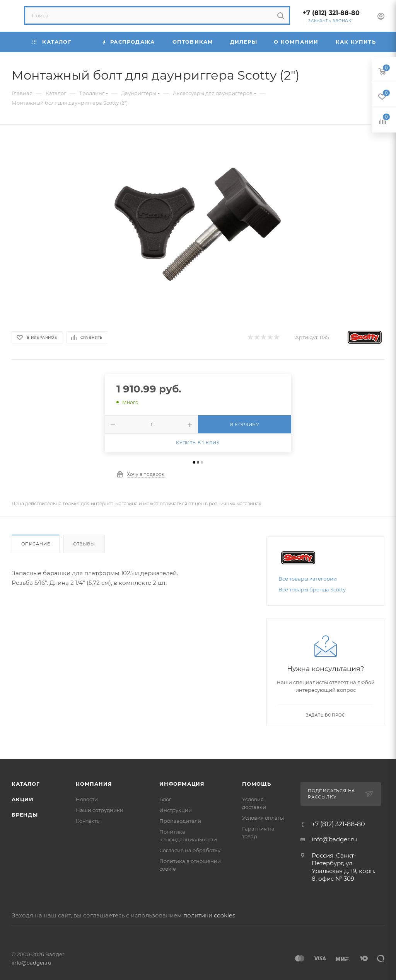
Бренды (25, 815)
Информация (182, 784)
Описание (36, 544)
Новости (87, 799)
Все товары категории (308, 579)
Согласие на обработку (190, 850)
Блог (165, 799)
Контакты (88, 821)
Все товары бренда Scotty (312, 589)
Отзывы (84, 544)
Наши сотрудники (100, 810)
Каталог (26, 784)
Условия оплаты (263, 818)
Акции (23, 799)
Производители (180, 821)
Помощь (257, 784)
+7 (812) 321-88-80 (331, 13)
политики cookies (209, 915)
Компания (94, 784)
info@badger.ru (334, 839)
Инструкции (176, 810)
